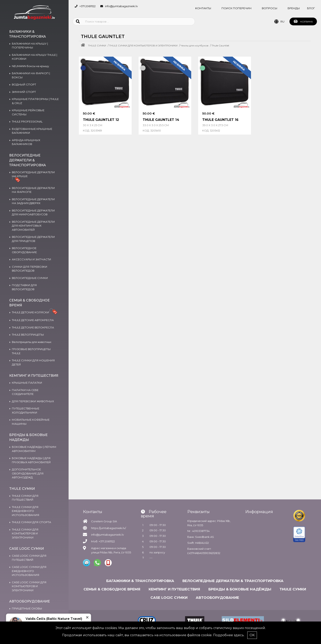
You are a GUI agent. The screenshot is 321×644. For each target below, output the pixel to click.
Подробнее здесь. (229, 635)
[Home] (84, 46)
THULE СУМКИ (97, 46)
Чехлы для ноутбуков (194, 46)
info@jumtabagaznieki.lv (121, 6)
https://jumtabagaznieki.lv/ (109, 528)
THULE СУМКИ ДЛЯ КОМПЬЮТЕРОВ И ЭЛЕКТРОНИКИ (143, 46)
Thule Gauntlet (220, 46)
